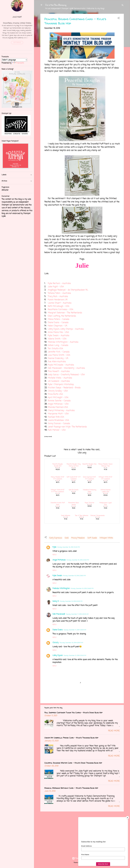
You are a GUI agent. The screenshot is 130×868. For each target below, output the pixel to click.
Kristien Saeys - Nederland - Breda (64, 388)
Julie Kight (17, 17)
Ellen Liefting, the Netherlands (62, 316)
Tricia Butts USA (55, 394)
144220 (73, 506)
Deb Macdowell (59, 614)
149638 (105, 494)
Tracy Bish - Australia (58, 296)
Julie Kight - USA (56, 287)
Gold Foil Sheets (74, 490)
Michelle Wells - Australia (60, 378)
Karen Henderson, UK (58, 300)
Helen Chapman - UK (58, 326)
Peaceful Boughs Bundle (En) (58, 465)
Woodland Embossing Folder (89, 491)
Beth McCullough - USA (59, 306)
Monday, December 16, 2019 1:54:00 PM (68, 547)
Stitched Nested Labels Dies (105, 491)
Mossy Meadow (78, 538)
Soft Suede (92, 538)
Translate (18, 63)
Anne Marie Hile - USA (58, 332)
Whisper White (106, 538)
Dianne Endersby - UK (58, 358)
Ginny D (56, 601)
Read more (114, 731)
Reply (54, 555)
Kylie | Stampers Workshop (61, 384)
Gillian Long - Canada (58, 345)
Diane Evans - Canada (58, 323)
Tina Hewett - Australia (59, 371)
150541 (73, 468)
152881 (89, 494)
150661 (89, 466)
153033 (58, 468)
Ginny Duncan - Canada (59, 424)
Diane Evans (58, 630)
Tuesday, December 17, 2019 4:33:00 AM (75, 630)
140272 (58, 494)
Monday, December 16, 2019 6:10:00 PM (71, 601)
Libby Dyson (58, 655)
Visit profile (17, 43)
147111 (105, 468)
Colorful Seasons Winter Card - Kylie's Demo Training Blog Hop (73, 763)
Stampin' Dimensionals (97, 516)
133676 (58, 481)
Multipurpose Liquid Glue (105, 504)
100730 (105, 481)
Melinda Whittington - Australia (63, 342)
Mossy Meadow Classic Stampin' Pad (105, 465)
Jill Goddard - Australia (59, 381)
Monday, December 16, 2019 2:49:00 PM (82, 589)
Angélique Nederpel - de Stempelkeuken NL (68, 290)
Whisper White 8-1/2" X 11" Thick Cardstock (58, 491)
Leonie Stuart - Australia (60, 303)
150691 (58, 506)
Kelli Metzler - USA (57, 430)
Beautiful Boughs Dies (89, 464)
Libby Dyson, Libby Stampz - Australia (66, 329)
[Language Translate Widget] (14, 60)
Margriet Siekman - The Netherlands (65, 313)
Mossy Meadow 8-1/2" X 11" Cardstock (58, 478)
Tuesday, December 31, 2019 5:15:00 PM (75, 656)
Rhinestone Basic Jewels (74, 504)
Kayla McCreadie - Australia (61, 365)
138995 (82, 517)
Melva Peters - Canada (58, 319)
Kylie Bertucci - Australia (59, 283)
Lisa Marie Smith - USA (59, 355)
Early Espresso (56, 538)
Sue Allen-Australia (57, 362)
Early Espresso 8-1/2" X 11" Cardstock (89, 478)
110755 (105, 506)
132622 (73, 492)
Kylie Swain (57, 576)
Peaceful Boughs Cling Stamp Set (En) (74, 465)
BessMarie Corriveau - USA (61, 309)
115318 (73, 481)
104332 (66, 517)
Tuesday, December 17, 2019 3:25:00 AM (77, 614)
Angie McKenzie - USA (58, 404)
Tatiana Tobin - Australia (59, 293)
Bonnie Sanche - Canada (59, 401)
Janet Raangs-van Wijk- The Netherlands (67, 427)
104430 (97, 517)
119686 (89, 481)
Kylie (54, 547)
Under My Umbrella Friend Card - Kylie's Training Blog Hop (71, 738)
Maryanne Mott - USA (58, 414)
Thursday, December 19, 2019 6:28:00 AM (71, 643)
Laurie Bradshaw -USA (58, 420)
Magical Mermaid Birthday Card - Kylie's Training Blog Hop (71, 788)
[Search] (123, 6)
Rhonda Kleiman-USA (58, 407)
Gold (67, 538)
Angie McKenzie (59, 560)
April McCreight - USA (58, 397)
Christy (56, 643)
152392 (89, 505)
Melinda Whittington (61, 588)
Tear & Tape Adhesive (82, 516)
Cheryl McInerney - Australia (61, 410)
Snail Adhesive (66, 516)
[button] (119, 18)
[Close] (127, 818)
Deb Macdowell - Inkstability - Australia (66, 368)
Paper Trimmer (89, 503)
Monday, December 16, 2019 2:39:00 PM (74, 576)
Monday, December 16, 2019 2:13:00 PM (78, 560)
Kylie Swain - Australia (58, 336)
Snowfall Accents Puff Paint (58, 504)
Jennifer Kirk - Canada (59, 352)
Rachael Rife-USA (56, 417)
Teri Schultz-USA (55, 349)
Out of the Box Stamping (56, 5)
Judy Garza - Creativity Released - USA (66, 375)
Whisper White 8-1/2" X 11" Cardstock (105, 478)
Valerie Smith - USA (57, 339)
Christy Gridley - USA (58, 391)
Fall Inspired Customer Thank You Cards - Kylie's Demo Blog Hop (73, 713)
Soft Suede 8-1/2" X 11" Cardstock (74, 478)
